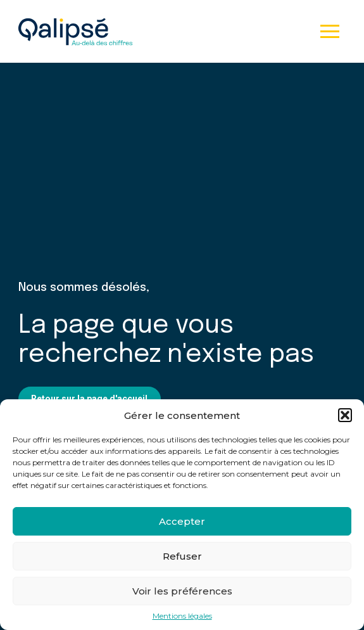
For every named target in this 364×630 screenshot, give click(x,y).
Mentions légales (182, 616)
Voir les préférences (182, 591)
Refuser (182, 556)
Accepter (182, 521)
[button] (345, 415)
